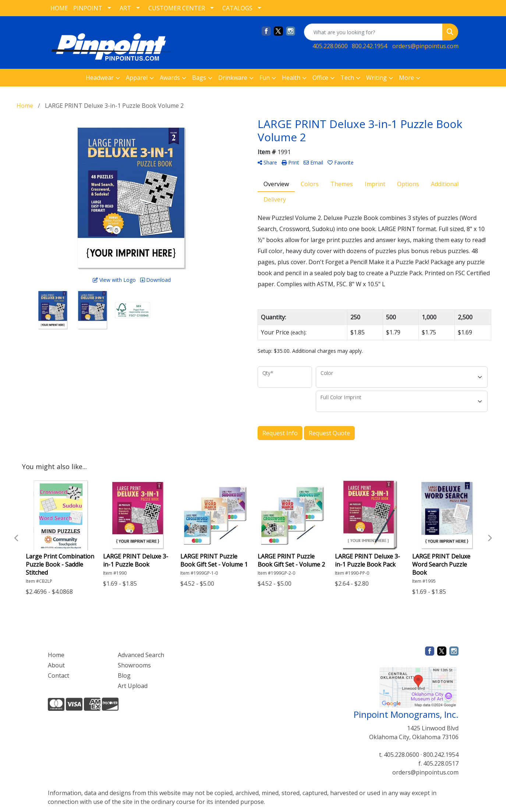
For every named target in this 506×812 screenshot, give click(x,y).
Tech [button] (347, 78)
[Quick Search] (373, 32)
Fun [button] (265, 78)
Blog (124, 676)
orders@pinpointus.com (425, 46)
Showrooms (134, 665)
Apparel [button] (137, 78)
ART (125, 8)
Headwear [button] (100, 78)
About (56, 665)
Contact (59, 676)
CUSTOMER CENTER (177, 8)
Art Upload (133, 686)
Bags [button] (199, 78)
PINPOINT (88, 8)
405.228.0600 (330, 46)
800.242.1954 (369, 46)
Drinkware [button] (233, 78)
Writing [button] (376, 78)
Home (56, 655)
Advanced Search (141, 655)
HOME (59, 8)
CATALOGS (237, 8)
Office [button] (320, 78)
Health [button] (291, 78)
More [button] (406, 78)
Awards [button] (170, 78)
